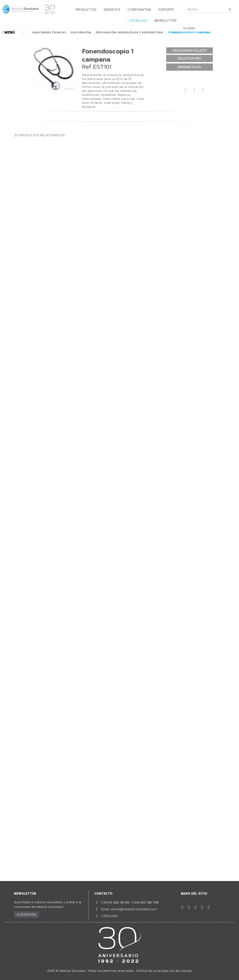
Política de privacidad (152, 971)
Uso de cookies (180, 971)
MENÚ (9, 33)
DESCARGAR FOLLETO (189, 50)
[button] (85, 10)
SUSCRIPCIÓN (26, 914)
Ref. (87, 67)
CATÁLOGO (110, 916)
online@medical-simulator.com (134, 909)
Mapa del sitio (194, 894)
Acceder (189, 28)
